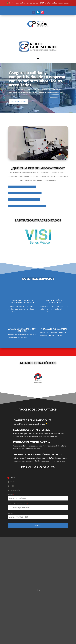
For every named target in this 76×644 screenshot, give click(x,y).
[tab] (12, 478)
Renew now (43, 3)
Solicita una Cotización (19, 101)
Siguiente (38, 525)
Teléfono (11, 513)
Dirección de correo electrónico (18, 504)
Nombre (11, 495)
